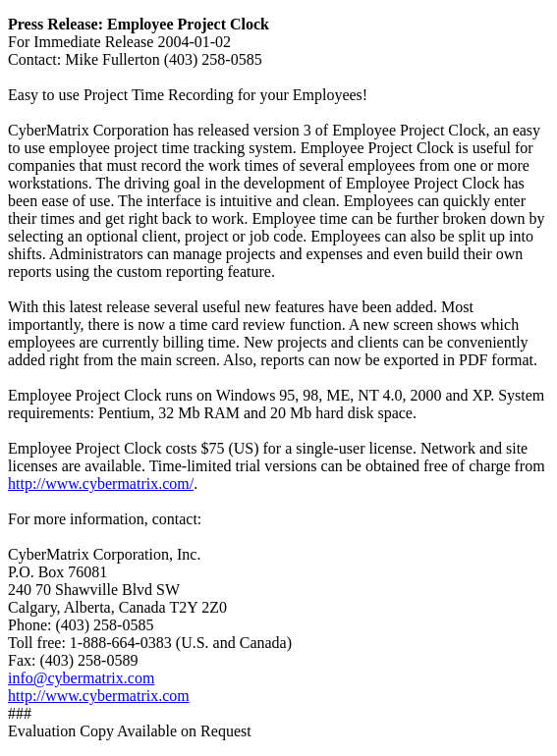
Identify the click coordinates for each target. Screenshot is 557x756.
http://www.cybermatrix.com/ (101, 484)
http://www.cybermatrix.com (99, 696)
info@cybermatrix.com (81, 678)
